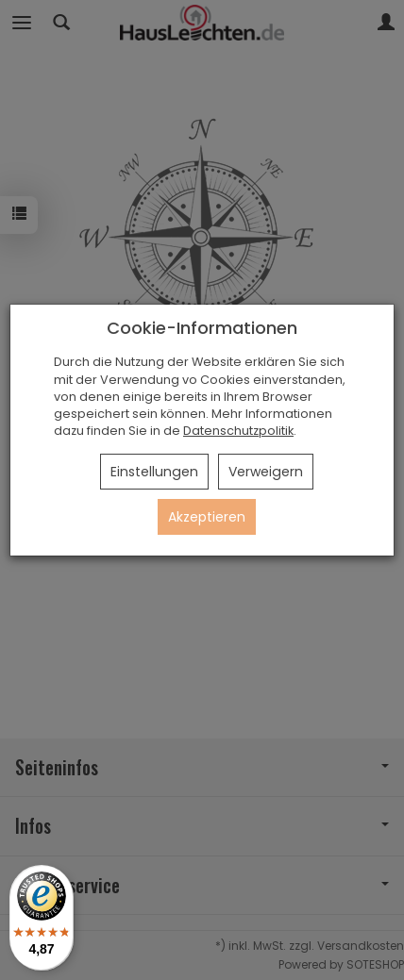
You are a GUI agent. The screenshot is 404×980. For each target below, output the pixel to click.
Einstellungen (154, 472)
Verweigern (266, 472)
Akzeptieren (207, 517)
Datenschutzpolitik (238, 431)
